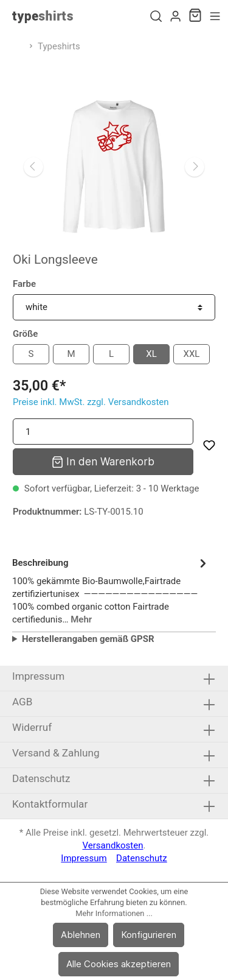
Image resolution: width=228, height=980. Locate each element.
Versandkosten (113, 845)
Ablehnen (81, 935)
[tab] (111, 589)
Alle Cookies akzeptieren (119, 964)
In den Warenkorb (103, 461)
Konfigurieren (149, 935)
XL (151, 354)
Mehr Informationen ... (114, 913)
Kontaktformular (50, 804)
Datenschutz (41, 778)
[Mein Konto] (175, 16)
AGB (22, 702)
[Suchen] (156, 16)
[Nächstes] (195, 167)
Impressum (38, 676)
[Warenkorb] (195, 16)
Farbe (24, 284)
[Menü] (215, 16)
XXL (192, 354)
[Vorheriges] (33, 167)
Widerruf (32, 727)
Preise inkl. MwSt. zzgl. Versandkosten (91, 402)
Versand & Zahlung (56, 753)
